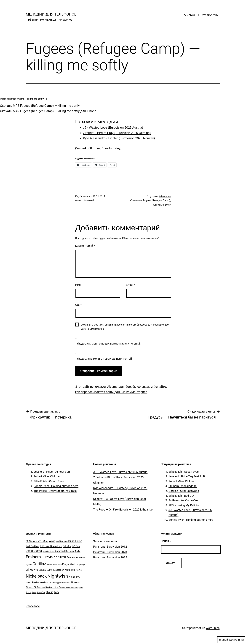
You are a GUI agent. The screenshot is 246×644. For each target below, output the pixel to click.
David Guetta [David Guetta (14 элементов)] (34, 551)
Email (130, 285)
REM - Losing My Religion (184, 505)
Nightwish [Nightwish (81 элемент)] (58, 576)
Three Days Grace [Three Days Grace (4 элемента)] (72, 588)
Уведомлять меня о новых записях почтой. (105, 359)
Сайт (78, 305)
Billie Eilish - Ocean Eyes (49, 481)
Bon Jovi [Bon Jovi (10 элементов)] (45, 546)
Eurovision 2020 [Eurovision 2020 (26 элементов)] (54, 557)
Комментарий (85, 246)
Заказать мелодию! (106, 541)
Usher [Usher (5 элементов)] (34, 592)
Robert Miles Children (47, 476)
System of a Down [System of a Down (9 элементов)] (55, 587)
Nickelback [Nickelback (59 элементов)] (36, 576)
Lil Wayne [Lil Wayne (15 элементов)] (32, 570)
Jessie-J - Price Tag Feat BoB (52, 472)
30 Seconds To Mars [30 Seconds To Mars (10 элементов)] (37, 541)
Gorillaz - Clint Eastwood (184, 491)
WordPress (213, 628)
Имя (79, 285)
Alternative (165, 196)
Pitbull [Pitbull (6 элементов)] (29, 583)
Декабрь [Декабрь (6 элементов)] (41, 592)
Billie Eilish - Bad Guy (182, 496)
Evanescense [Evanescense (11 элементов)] (74, 557)
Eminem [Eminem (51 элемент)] (33, 557)
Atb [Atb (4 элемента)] (57, 542)
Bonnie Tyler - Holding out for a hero (56, 486)
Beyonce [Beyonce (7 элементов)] (63, 541)
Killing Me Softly (162, 205)
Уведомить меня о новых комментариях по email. (109, 344)
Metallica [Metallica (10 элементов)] (70, 570)
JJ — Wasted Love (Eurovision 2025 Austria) (121, 472)
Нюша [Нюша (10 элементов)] (50, 592)
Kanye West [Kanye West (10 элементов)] (69, 564)
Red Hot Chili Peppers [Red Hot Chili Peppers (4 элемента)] (54, 583)
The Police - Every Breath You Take (55, 491)
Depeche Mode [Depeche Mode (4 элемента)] (48, 551)
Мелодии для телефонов (51, 14)
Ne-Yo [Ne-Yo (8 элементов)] (79, 570)
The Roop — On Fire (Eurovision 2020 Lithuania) (123, 509)
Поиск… (166, 541)
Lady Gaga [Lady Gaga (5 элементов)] (80, 565)
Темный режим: (231, 640)
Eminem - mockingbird (183, 486)
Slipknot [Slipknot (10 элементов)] (75, 583)
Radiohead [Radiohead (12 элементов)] (38, 582)
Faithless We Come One (183, 500)
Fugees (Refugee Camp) (156, 200)
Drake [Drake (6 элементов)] (78, 551)
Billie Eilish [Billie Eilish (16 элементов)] (75, 541)
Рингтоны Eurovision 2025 (110, 557)
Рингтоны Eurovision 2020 (202, 15)
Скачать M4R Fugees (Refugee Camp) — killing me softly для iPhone (48, 111)
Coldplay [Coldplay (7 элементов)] (67, 546)
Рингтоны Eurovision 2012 (110, 547)
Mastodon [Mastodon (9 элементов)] (59, 570)
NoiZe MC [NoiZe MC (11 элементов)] (74, 577)
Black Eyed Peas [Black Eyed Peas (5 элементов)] (32, 546)
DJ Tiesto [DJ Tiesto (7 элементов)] (70, 551)
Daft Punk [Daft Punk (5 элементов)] (76, 546)
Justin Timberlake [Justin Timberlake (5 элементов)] (54, 565)
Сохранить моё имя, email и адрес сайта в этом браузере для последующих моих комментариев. (125, 327)
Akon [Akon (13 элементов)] (52, 541)
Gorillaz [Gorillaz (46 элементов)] (39, 564)
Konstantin (89, 200)
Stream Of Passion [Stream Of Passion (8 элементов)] (35, 587)
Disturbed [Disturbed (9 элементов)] (60, 551)
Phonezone (33, 606)
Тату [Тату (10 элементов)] (56, 592)
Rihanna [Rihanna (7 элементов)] (66, 583)
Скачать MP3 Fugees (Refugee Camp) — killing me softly (40, 106)
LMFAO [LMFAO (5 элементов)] (50, 570)
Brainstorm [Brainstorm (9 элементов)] (56, 546)
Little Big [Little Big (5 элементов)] (42, 570)
